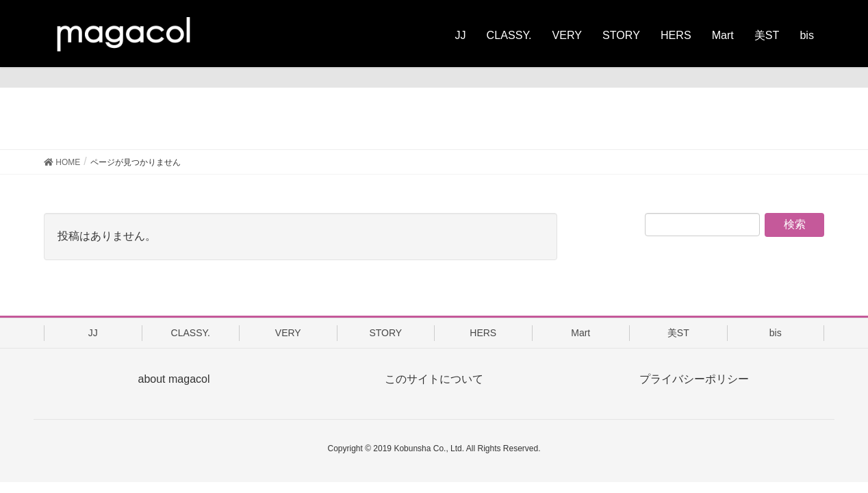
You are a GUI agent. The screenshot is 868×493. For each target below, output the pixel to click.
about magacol (174, 379)
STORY (385, 333)
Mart (580, 333)
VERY (288, 333)
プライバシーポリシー (694, 379)
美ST (678, 333)
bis (776, 333)
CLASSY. (191, 333)
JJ (93, 333)
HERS (483, 333)
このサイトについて (434, 379)
